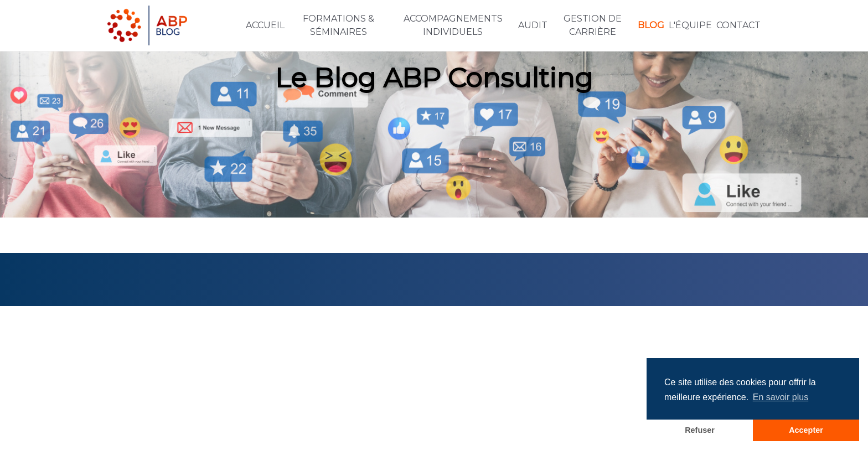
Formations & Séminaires (339, 25)
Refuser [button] (700, 430)
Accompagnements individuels (453, 25)
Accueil (265, 25)
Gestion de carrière (593, 25)
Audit (533, 25)
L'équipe (690, 25)
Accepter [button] (806, 430)
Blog (651, 25)
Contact (738, 25)
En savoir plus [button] (781, 397)
